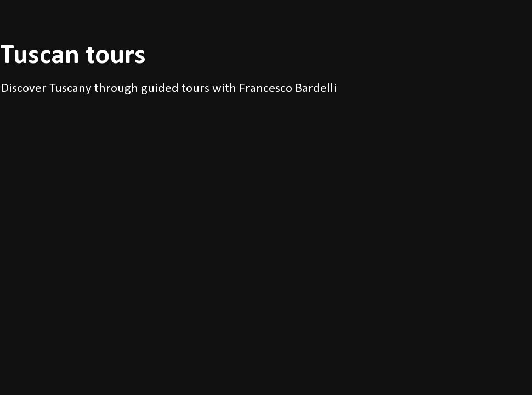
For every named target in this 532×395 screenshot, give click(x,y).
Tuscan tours (73, 56)
